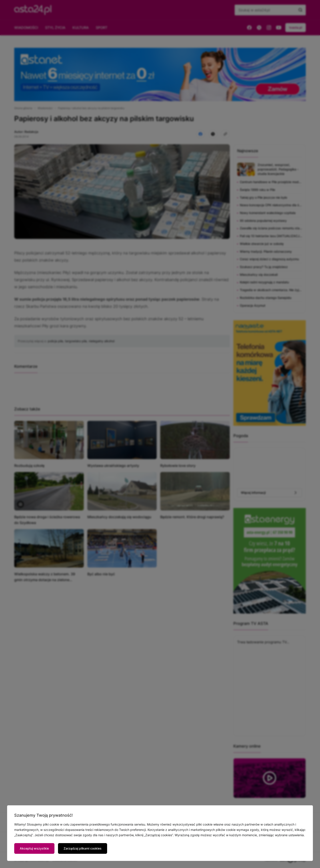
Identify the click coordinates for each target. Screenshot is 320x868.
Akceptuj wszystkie (34, 848)
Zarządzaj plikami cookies (83, 848)
